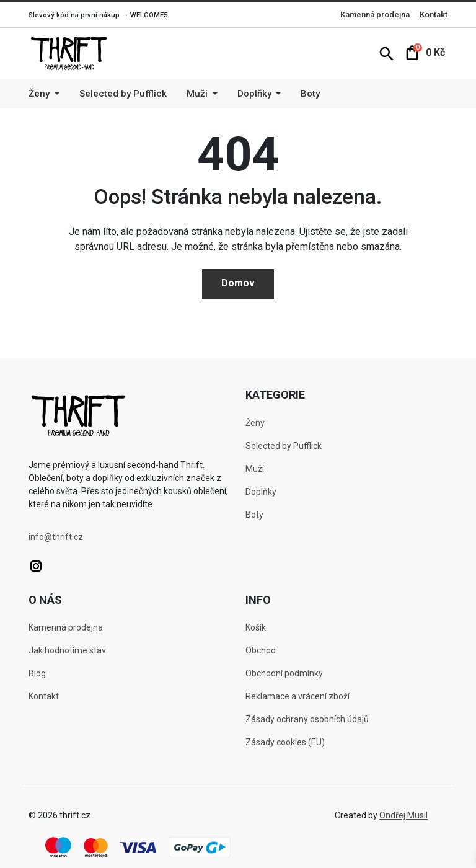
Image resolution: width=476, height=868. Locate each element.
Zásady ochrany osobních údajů (307, 719)
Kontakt (434, 15)
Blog (37, 673)
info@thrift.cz (56, 537)
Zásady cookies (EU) (285, 742)
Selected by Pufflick (123, 94)
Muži (255, 469)
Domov (238, 283)
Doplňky (261, 492)
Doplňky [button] (256, 94)
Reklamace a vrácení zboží (297, 696)
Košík (256, 627)
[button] (387, 53)
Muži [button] (198, 94)
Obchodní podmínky (284, 673)
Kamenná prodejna (375, 15)
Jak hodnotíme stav (67, 650)
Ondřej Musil (403, 815)
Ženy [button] (40, 94)
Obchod (261, 650)
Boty (310, 94)
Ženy (255, 423)
